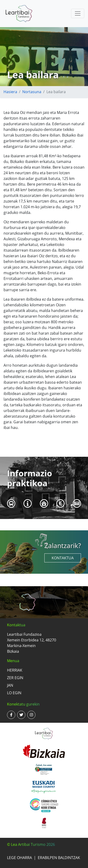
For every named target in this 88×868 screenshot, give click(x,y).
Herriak (15, 670)
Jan (10, 685)
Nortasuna (32, 92)
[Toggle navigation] (78, 13)
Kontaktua (63, 558)
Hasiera (10, 92)
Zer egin (15, 678)
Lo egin (14, 693)
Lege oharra (19, 858)
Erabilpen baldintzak (59, 858)
